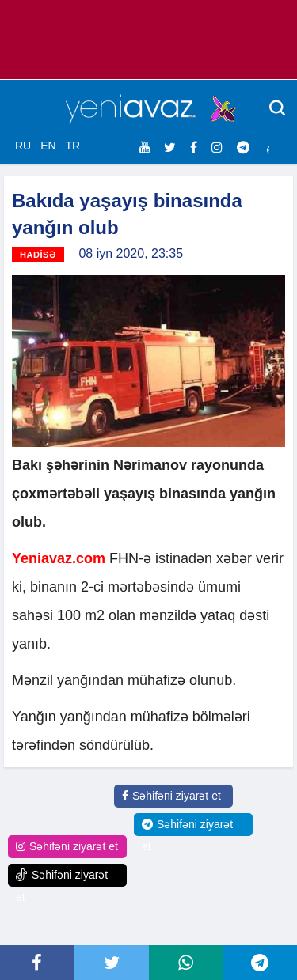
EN (48, 146)
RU (23, 146)
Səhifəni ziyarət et (171, 796)
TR (72, 146)
